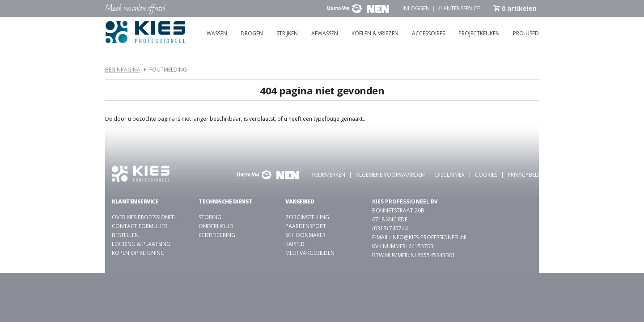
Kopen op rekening (138, 253)
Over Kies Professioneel (144, 217)
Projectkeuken (479, 33)
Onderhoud (216, 226)
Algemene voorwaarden (390, 175)
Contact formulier (140, 226)
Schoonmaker (305, 235)
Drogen (252, 33)
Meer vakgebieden (310, 253)
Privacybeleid (527, 175)
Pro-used (526, 33)
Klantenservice (459, 8)
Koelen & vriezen (375, 33)
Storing (210, 217)
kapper (295, 244)
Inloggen (416, 8)
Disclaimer (450, 175)
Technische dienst (226, 201)
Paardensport (306, 226)
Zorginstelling (307, 217)
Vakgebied (300, 201)
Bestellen (125, 235)
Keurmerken (329, 175)
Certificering (217, 235)
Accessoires (428, 33)
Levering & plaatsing (141, 244)
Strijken (287, 33)
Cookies (486, 175)
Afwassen (325, 33)
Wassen (217, 33)
